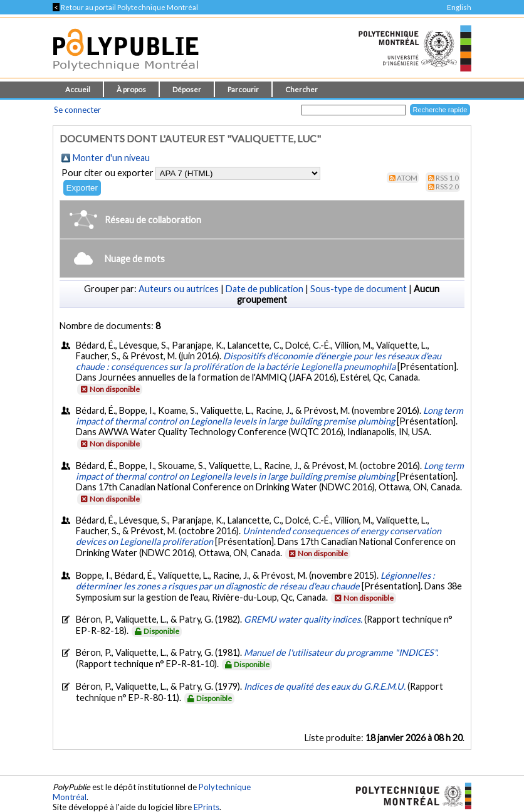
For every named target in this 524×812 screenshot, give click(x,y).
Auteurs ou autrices (179, 289)
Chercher (301, 89)
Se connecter (77, 110)
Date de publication (265, 289)
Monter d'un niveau (111, 158)
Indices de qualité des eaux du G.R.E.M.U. (326, 686)
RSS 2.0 (447, 187)
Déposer (187, 89)
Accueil (78, 89)
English (459, 7)
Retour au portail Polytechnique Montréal (125, 7)
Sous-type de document (359, 289)
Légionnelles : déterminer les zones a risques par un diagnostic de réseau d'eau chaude (255, 581)
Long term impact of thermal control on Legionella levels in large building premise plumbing (270, 416)
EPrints (207, 807)
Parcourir (243, 89)
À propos (131, 89)
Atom (407, 178)
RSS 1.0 (447, 178)
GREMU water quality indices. (304, 619)
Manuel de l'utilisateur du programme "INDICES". (341, 652)
